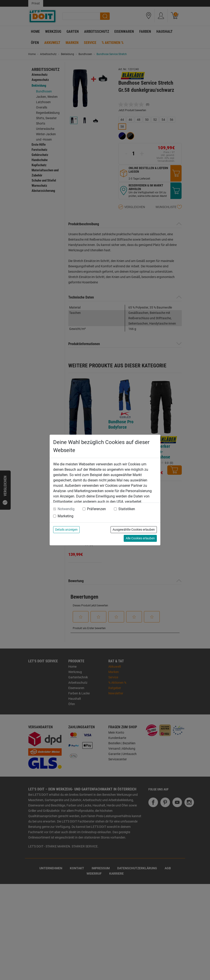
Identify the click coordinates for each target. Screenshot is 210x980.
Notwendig (66, 509)
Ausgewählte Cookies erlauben (134, 530)
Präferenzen (96, 509)
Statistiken (127, 509)
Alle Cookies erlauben (140, 538)
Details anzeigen (66, 530)
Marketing (66, 516)
